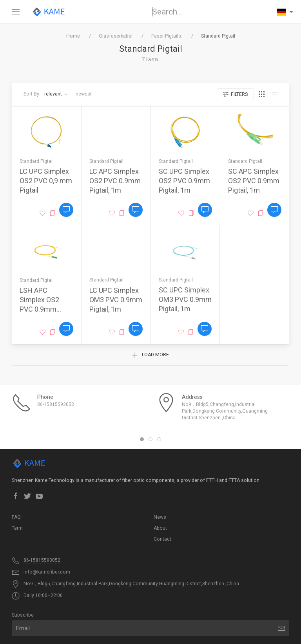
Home (73, 36)
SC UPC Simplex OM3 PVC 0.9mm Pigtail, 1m (185, 299)
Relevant (56, 94)
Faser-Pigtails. (167, 36)
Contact (162, 539)
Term (17, 528)
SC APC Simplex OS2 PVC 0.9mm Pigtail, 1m (254, 181)
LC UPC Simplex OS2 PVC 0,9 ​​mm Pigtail (46, 181)
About (160, 528)
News (160, 517)
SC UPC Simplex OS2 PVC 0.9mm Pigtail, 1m (184, 181)
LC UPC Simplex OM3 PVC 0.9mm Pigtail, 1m (116, 300)
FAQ (16, 517)
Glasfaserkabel (116, 36)
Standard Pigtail (37, 161)
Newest (84, 94)
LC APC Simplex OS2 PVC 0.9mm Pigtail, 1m (115, 181)
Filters (235, 95)
